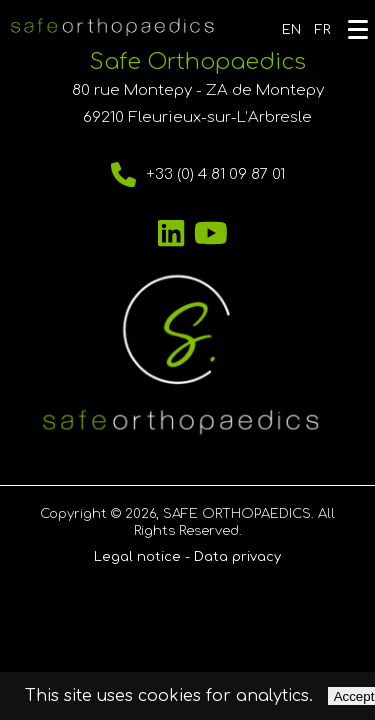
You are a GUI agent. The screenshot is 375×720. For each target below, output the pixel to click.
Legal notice (137, 557)
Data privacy (237, 557)
